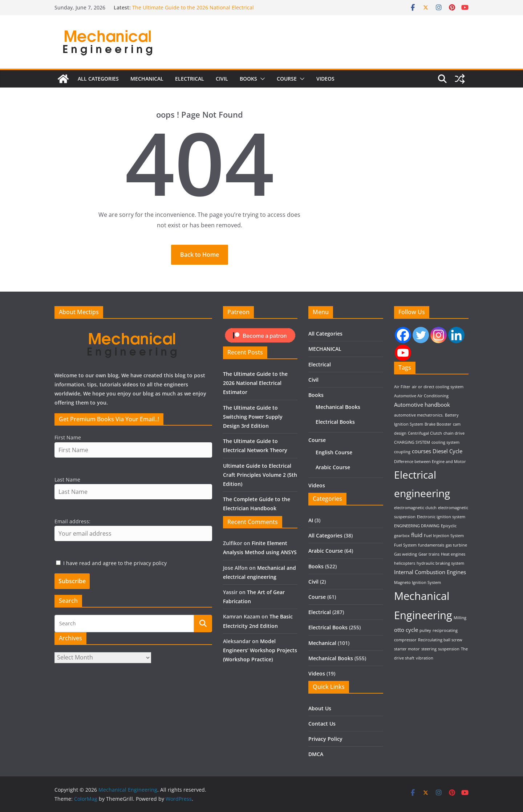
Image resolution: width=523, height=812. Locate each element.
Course (287, 84)
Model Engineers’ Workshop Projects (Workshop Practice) (260, 650)
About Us (320, 708)
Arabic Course (333, 467)
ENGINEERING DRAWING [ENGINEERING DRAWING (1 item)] (417, 526)
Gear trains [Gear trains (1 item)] (429, 554)
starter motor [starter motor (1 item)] (407, 649)
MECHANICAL (147, 84)
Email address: (72, 521)
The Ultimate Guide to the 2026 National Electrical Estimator (255, 383)
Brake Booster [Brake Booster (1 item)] (438, 424)
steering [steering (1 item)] (429, 649)
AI (311, 520)
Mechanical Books (338, 407)
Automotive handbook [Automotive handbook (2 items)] (422, 405)
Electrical (190, 84)
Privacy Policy (325, 739)
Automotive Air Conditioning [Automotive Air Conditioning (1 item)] (421, 396)
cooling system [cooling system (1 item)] (445, 442)
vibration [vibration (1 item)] (425, 658)
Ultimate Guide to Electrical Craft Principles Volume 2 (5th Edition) (260, 475)
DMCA (316, 754)
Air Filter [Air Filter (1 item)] (402, 387)
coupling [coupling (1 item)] (402, 452)
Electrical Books (335, 422)
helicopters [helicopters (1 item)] (405, 563)
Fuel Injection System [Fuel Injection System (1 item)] (444, 536)
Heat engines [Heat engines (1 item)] (453, 554)
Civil (222, 84)
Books (248, 84)
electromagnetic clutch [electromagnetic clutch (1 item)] (415, 508)
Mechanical (322, 643)
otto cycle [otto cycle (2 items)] (406, 630)
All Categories (98, 84)
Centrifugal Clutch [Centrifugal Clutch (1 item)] (425, 433)
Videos (325, 84)
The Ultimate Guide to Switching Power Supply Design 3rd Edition (253, 417)
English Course (334, 452)
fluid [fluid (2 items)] (417, 535)
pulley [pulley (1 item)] (425, 630)
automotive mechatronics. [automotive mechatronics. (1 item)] (419, 415)
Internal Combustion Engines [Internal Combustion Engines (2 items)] (430, 572)
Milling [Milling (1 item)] (460, 618)
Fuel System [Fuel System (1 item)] (405, 545)
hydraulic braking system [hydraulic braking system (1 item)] (440, 563)
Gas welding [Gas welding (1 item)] (406, 554)
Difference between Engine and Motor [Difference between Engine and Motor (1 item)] (430, 462)
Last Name (67, 480)
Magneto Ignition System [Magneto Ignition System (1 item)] (417, 582)
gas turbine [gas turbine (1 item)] (456, 545)
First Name (68, 437)
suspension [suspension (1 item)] (449, 649)
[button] (261, 84)
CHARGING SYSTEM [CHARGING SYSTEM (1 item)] (412, 442)
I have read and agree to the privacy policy (115, 563)
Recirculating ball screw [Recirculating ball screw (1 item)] (440, 640)
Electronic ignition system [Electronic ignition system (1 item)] (441, 517)
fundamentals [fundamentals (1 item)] (431, 545)
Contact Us (322, 724)
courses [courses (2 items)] (421, 451)
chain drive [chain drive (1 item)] (454, 433)
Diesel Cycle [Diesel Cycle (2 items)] (447, 451)
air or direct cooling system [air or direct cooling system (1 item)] (438, 387)
